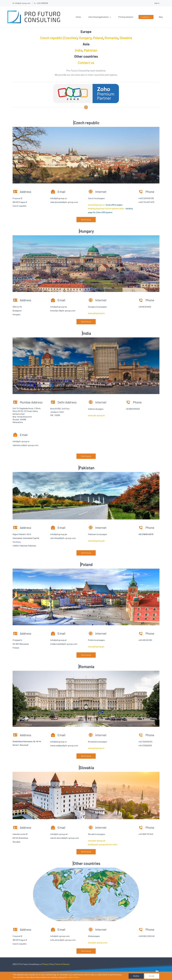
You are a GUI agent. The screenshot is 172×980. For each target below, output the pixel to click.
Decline (136, 976)
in (104, 416)
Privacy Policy (48, 964)
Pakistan (91, 50)
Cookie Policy (73, 977)
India (79, 50)
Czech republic (51, 38)
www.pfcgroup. (95, 647)
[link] (157, 971)
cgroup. (99, 541)
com (105, 943)
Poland (98, 38)
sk (104, 841)
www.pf (91, 541)
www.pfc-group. (96, 416)
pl (103, 647)
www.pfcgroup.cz (96, 205)
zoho (115, 845)
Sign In (157, 3)
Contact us (86, 63)
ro (103, 748)
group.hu (100, 313)
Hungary (85, 38)
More (154, 17)
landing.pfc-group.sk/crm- (100, 845)
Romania (111, 38)
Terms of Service (62, 964)
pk (103, 541)
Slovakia (126, 38)
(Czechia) (70, 38)
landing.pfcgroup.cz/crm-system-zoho (106, 209)
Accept (152, 976)
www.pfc (92, 313)
